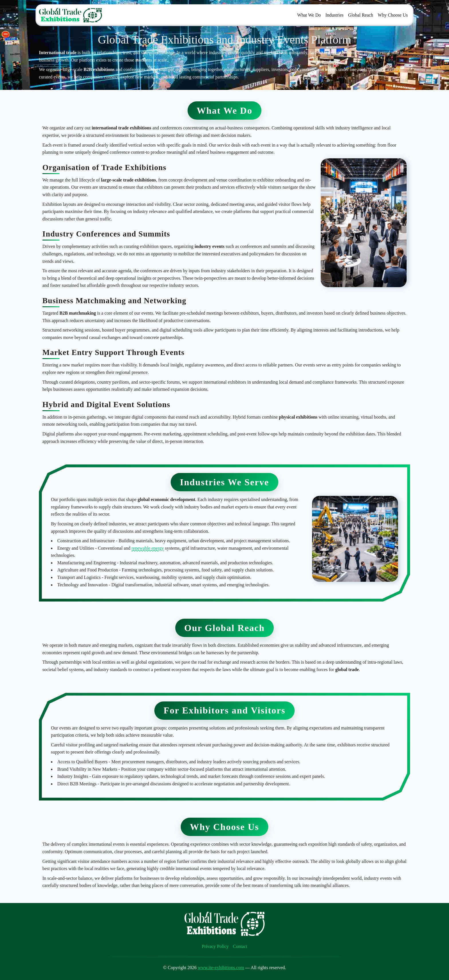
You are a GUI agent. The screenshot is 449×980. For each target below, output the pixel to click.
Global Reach (361, 15)
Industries (334, 15)
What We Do (309, 15)
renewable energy (148, 548)
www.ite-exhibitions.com (221, 968)
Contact (240, 946)
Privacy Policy (215, 946)
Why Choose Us (393, 15)
